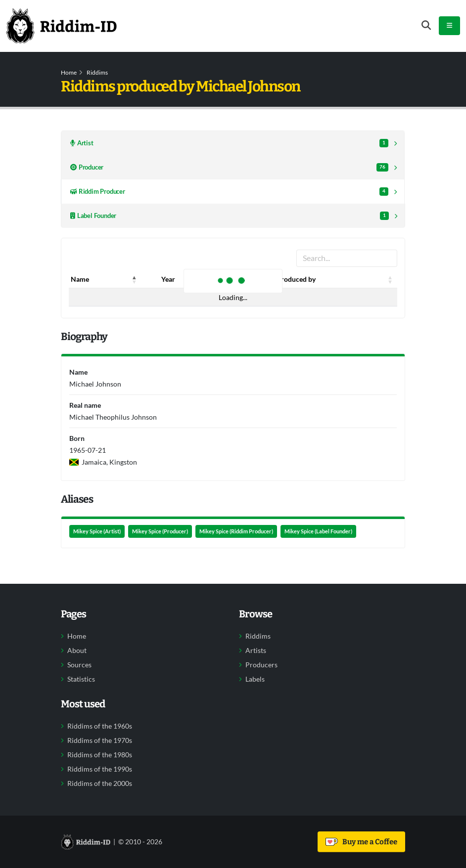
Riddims (97, 72)
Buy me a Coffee (361, 842)
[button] (135, 279)
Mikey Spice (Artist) (97, 531)
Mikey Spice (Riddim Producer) (236, 531)
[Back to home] (61, 26)
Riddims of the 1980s (100, 755)
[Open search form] (426, 25)
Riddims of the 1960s (100, 726)
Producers (261, 665)
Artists (256, 651)
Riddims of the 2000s (100, 783)
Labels (255, 679)
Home (69, 72)
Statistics (81, 679)
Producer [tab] (229, 167)
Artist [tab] (229, 143)
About (77, 651)
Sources (79, 665)
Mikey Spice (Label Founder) (318, 531)
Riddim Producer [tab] (229, 192)
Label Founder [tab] (230, 216)
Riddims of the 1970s (100, 740)
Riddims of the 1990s (100, 769)
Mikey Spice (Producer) (160, 531)
